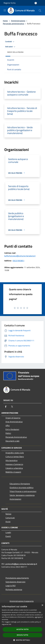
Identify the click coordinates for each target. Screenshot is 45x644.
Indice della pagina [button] (15, 52)
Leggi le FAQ (11, 586)
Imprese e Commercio (14, 464)
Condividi (10, 42)
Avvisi (8, 522)
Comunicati (10, 518)
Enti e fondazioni (12, 429)
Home (5, 21)
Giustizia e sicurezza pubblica (21, 488)
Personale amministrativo (13, 24)
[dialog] (22, 623)
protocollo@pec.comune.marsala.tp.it (21, 564)
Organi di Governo (13, 418)
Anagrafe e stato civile (15, 453)
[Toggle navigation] (5, 10)
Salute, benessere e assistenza (22, 495)
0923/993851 (19, 261)
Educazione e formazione (20, 484)
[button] (23, 640)
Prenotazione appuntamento (17, 578)
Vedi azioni (11, 47)
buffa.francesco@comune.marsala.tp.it (20, 256)
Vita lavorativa (11, 460)
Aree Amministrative (14, 422)
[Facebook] (6, 407)
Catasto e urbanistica (14, 468)
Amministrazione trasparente (22, 601)
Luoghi (8, 532)
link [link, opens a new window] (10, 624)
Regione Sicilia (10, 3)
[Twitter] (12, 407)
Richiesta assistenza (14, 589)
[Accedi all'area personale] (36, 3)
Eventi (8, 536)
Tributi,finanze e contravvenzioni (23, 491)
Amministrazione (18, 21)
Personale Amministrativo (16, 437)
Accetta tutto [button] (22, 629)
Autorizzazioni (15, 499)
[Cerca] (40, 11)
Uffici (8, 426)
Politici (8, 433)
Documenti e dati (12, 441)
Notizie (8, 514)
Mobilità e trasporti (13, 472)
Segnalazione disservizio (15, 582)
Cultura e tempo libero (15, 457)
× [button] (42, 605)
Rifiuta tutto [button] (22, 635)
